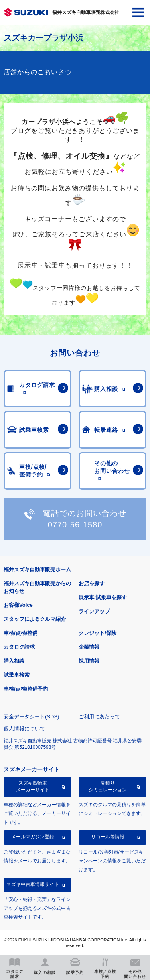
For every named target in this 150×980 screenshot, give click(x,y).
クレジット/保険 (98, 633)
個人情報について (24, 729)
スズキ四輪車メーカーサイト (33, 786)
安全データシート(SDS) (31, 717)
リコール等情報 (108, 837)
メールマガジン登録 (33, 837)
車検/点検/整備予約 (26, 689)
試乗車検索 (17, 675)
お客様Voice (18, 605)
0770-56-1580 (75, 525)
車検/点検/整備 (21, 633)
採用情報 (89, 661)
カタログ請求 (19, 647)
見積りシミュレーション (108, 786)
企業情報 (89, 647)
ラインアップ (94, 611)
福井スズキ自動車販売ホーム (37, 570)
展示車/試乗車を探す (103, 597)
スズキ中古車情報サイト (33, 884)
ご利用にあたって (99, 717)
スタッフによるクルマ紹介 (35, 619)
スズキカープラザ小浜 (43, 38)
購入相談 (14, 661)
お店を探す (92, 583)
